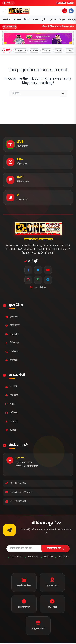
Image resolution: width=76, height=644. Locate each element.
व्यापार (10, 404)
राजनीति (7, 20)
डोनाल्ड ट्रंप (58, 50)
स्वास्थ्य (17, 20)
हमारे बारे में (12, 325)
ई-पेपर (69, 3)
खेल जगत (12, 395)
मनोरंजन (11, 413)
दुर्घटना (53, 20)
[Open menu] (5, 11)
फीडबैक (11, 360)
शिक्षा (27, 20)
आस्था (36, 20)
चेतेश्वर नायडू (46, 50)
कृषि (44, 20)
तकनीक (11, 422)
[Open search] (65, 11)
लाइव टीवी (58, 3)
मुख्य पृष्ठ (12, 317)
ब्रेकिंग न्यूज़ (12, 343)
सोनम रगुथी (70, 50)
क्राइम (62, 20)
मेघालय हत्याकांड (20, 50)
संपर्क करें (12, 352)
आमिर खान (34, 50)
